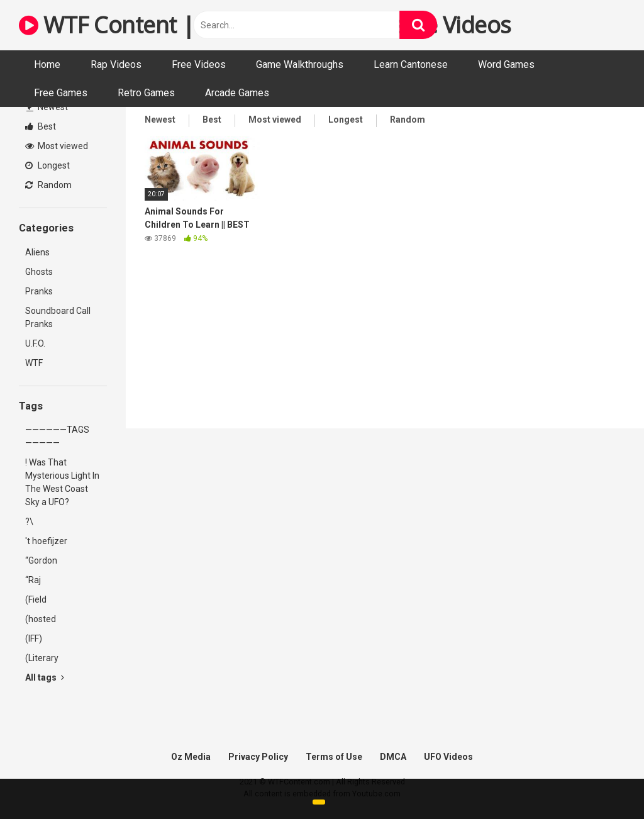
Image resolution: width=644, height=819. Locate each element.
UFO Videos (448, 757)
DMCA (393, 757)
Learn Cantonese (411, 64)
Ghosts (39, 272)
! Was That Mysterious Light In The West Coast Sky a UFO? (62, 482)
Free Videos (199, 64)
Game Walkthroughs (300, 64)
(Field (36, 599)
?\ (29, 521)
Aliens (37, 252)
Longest (47, 165)
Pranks (39, 291)
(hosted (41, 619)
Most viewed (57, 146)
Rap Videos (116, 64)
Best (41, 126)
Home (47, 64)
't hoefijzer (46, 541)
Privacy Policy (258, 757)
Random (48, 185)
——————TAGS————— (57, 436)
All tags (45, 677)
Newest (47, 107)
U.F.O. (35, 343)
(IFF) (34, 638)
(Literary (42, 658)
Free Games (61, 93)
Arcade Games (237, 93)
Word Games (506, 64)
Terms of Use (334, 757)
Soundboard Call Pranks (58, 317)
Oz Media (191, 757)
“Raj (33, 580)
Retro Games (146, 93)
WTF (34, 363)
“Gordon (41, 560)
